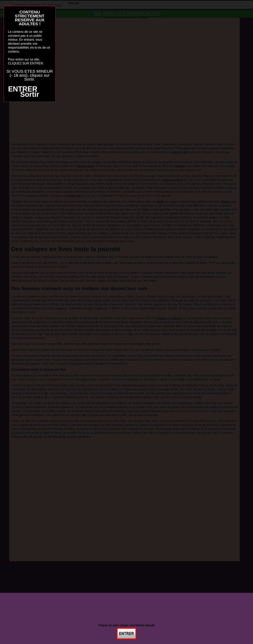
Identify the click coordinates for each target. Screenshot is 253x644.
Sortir (30, 94)
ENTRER (23, 89)
